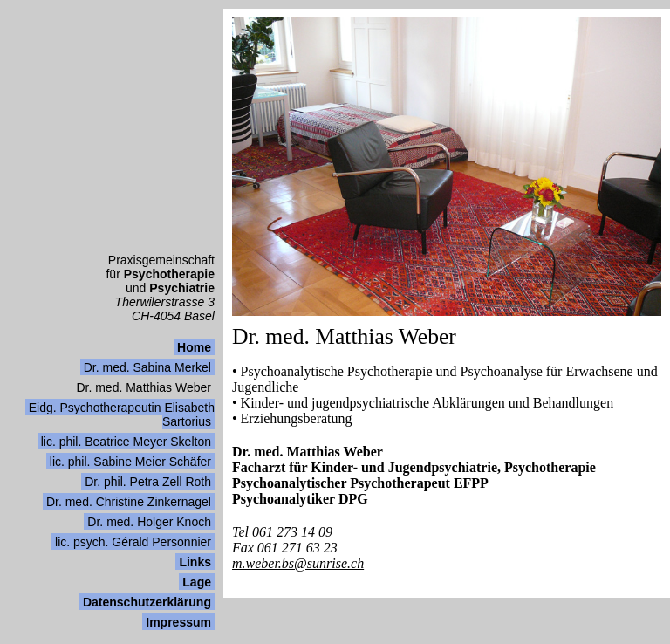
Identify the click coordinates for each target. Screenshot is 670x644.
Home (194, 347)
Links (195, 562)
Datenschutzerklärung (147, 602)
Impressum (178, 622)
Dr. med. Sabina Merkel (147, 367)
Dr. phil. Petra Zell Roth (148, 482)
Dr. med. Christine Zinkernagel (129, 502)
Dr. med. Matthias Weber (144, 387)
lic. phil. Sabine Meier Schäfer (130, 462)
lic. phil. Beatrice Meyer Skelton (126, 442)
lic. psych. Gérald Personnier (133, 542)
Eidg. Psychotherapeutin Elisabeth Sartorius (122, 414)
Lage (197, 582)
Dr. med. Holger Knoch (149, 522)
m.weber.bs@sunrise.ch (298, 563)
